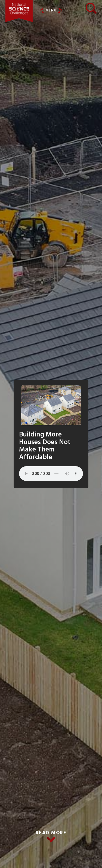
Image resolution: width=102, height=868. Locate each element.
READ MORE (51, 833)
